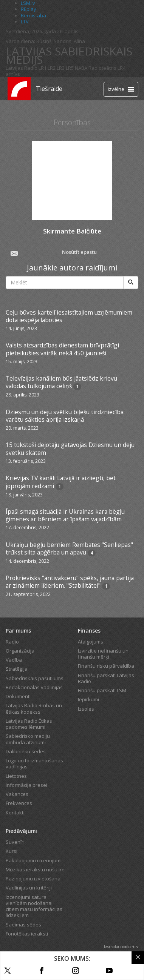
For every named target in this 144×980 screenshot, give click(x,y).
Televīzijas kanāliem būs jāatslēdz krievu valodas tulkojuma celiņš (61, 382)
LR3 (61, 68)
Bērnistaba (33, 15)
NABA (81, 68)
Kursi (12, 851)
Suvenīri (15, 842)
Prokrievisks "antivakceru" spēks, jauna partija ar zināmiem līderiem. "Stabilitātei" (70, 582)
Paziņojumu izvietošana (33, 879)
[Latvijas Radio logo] (19, 89)
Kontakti (15, 813)
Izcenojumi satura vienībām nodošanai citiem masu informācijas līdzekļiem (34, 906)
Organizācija (20, 651)
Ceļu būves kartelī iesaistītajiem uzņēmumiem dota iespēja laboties (69, 316)
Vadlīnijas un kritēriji (29, 888)
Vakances (17, 794)
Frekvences (19, 803)
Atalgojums (91, 642)
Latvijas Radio (22, 68)
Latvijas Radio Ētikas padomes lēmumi (29, 724)
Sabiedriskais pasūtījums (35, 678)
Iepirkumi (88, 699)
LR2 (52, 68)
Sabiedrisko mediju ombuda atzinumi (28, 739)
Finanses (89, 631)
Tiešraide (49, 89)
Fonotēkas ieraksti (27, 934)
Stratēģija (17, 669)
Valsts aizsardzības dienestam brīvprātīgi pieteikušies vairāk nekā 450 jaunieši (62, 349)
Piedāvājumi (21, 831)
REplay (29, 9)
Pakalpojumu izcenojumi (34, 860)
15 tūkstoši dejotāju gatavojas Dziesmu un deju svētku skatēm (70, 449)
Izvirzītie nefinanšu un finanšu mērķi (103, 654)
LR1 (43, 68)
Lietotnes (16, 776)
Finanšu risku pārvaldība (106, 666)
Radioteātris (102, 68)
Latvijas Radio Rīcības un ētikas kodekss (34, 708)
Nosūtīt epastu (53, 253)
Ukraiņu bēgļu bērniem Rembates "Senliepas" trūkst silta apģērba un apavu (69, 548)
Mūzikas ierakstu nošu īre (35, 869)
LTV (25, 22)
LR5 (70, 68)
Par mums (18, 631)
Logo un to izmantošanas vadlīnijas (34, 763)
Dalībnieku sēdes (26, 751)
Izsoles (86, 709)
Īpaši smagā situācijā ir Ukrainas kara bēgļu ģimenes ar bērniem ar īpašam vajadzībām (65, 515)
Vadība (14, 660)
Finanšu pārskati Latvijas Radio (106, 678)
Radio (12, 642)
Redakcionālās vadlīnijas (34, 687)
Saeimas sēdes (23, 925)
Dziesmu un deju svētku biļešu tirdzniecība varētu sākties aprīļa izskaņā (65, 416)
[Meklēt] (131, 283)
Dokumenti (18, 696)
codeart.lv (130, 947)
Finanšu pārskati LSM (102, 690)
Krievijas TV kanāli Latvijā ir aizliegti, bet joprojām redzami (61, 482)
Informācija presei (26, 785)
